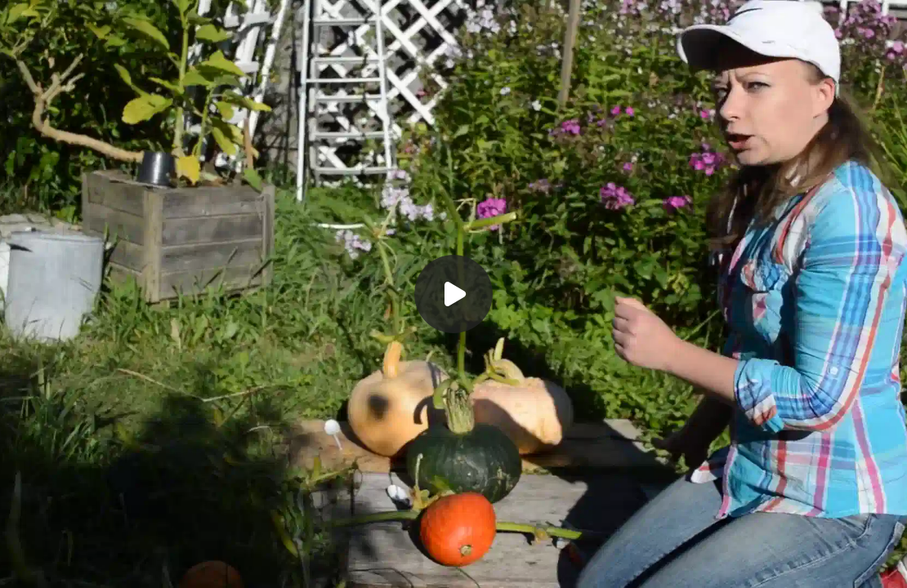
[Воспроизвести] (453, 294)
